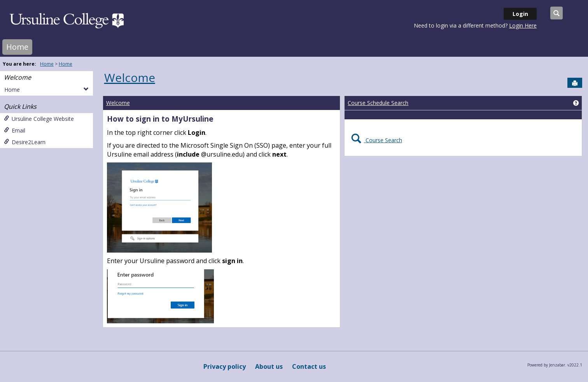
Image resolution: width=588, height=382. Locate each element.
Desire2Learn (25, 142)
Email (15, 130)
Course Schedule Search (378, 103)
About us (269, 366)
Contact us (309, 366)
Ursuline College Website (39, 119)
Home (17, 47)
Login (520, 14)
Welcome (17, 77)
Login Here (523, 25)
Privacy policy (225, 366)
